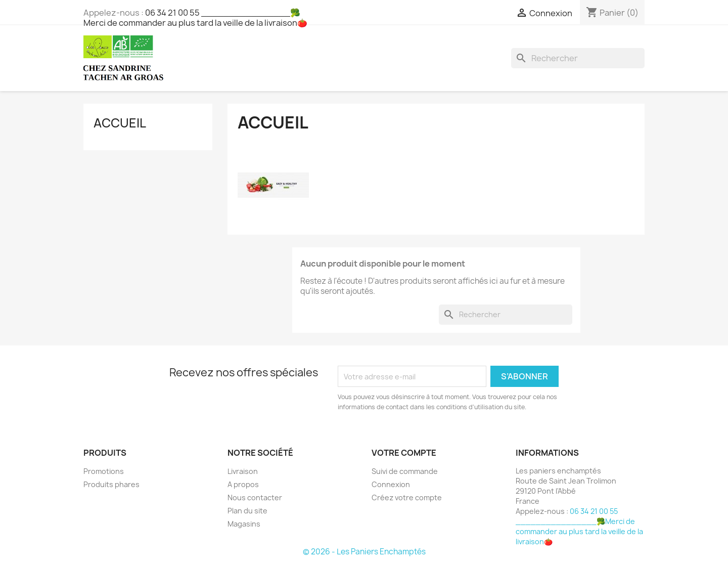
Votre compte (404, 453)
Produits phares (111, 484)
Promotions (104, 471)
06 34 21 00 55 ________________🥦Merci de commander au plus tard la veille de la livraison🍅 (195, 18)
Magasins (244, 524)
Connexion (391, 484)
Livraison (243, 471)
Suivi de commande (405, 471)
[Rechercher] (578, 58)
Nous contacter (255, 497)
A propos (243, 484)
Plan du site (247, 511)
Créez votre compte (407, 497)
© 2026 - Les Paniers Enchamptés (364, 552)
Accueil (120, 123)
